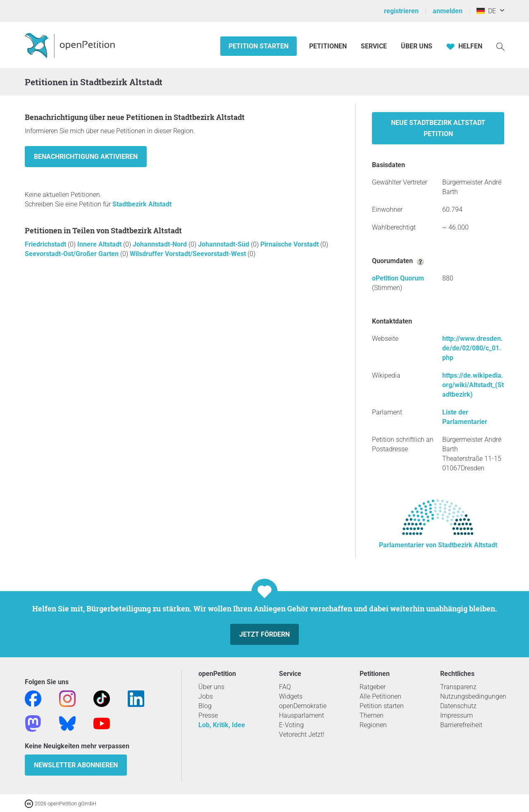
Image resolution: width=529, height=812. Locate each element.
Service (374, 46)
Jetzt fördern (264, 634)
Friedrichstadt (46, 244)
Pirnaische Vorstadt (290, 244)
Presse (208, 715)
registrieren (401, 11)
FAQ (285, 687)
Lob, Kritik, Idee (222, 725)
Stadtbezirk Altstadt (142, 204)
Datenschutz (458, 706)
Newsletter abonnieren (76, 765)
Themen (372, 715)
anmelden (448, 11)
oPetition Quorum (398, 278)
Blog (205, 706)
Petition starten (259, 46)
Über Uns (417, 46)
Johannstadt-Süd (224, 244)
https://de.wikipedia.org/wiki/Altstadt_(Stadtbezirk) (473, 385)
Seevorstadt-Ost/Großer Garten (73, 254)
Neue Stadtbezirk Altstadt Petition (438, 128)
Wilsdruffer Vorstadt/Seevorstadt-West (189, 254)
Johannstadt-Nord (161, 244)
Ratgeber (373, 687)
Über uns (211, 687)
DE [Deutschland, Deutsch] (486, 11)
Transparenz (458, 687)
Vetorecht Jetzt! (302, 734)
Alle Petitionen (380, 696)
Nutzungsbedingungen (473, 696)
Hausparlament (301, 715)
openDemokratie (303, 706)
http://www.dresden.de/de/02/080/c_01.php (473, 348)
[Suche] (500, 46)
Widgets (291, 696)
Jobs (206, 696)
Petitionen (329, 46)
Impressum (456, 715)
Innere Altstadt (100, 244)
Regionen (373, 725)
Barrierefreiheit (461, 725)
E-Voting (291, 725)
